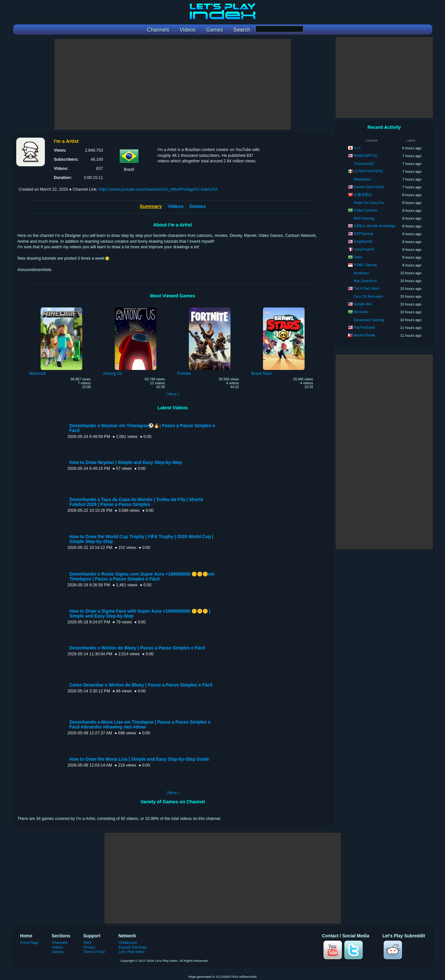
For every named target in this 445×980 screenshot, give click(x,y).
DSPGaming (364, 234)
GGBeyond (128, 943)
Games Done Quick (369, 187)
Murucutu (361, 312)
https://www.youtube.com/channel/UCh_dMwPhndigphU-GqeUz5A (158, 189)
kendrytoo (362, 273)
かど (358, 148)
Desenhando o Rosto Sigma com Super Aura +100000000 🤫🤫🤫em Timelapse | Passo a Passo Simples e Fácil (142, 577)
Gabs (358, 257)
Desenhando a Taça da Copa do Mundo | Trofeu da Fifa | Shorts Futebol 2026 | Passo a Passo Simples (136, 502)
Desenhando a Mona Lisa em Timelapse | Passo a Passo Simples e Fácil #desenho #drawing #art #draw (140, 725)
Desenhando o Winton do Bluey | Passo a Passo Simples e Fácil (137, 648)
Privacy (90, 947)
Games (198, 206)
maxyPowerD (364, 249)
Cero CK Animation (369, 296)
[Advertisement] (173, 84)
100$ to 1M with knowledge (375, 226)
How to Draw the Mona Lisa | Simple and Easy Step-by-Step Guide (139, 759)
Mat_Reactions (366, 281)
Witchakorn (363, 179)
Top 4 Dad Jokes (366, 288)
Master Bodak (365, 335)
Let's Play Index (131, 952)
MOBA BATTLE (366, 156)
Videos (176, 206)
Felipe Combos (366, 210)
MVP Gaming (364, 218)
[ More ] (173, 394)
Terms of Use (94, 952)
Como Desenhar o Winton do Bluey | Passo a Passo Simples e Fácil (141, 685)
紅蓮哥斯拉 (363, 195)
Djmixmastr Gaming (369, 320)
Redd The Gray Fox (369, 203)
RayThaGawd (365, 327)
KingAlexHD (363, 241)
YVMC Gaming (365, 265)
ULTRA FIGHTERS (369, 171)
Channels (60, 943)
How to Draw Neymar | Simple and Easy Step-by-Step (126, 463)
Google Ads (363, 304)
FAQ (87, 943)
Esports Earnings (132, 947)
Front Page (30, 943)
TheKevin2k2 (364, 164)
